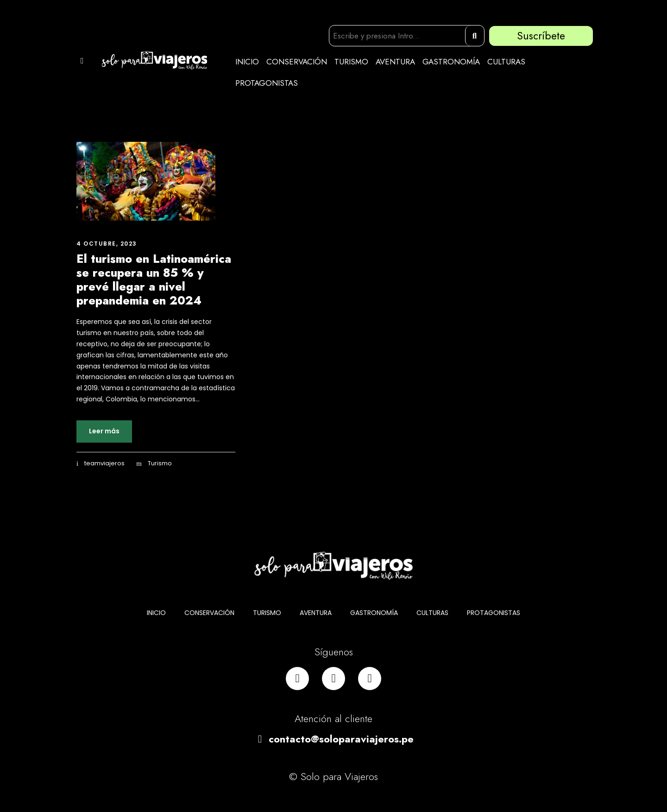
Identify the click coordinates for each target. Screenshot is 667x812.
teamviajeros (104, 463)
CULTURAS (506, 62)
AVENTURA (395, 62)
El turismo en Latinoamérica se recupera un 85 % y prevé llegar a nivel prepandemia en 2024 (154, 279)
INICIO (247, 62)
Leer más (104, 431)
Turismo (160, 463)
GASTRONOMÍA (451, 62)
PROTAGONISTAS (267, 83)
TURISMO (351, 62)
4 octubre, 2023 (107, 244)
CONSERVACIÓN (297, 62)
